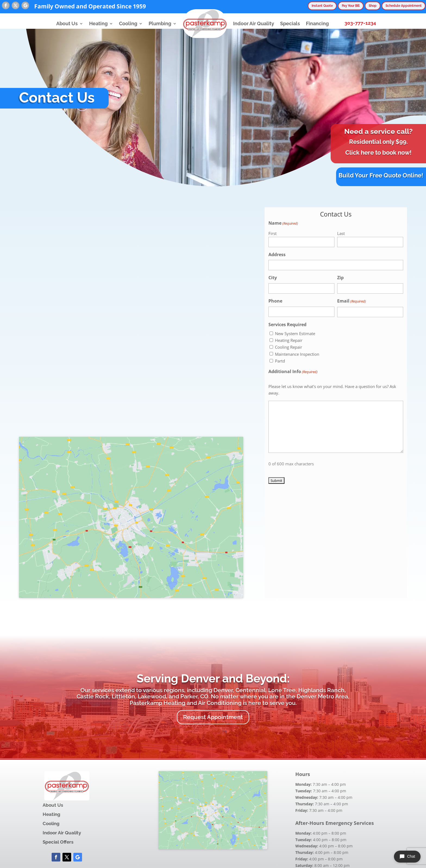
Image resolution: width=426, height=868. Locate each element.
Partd (280, 361)
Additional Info (293, 372)
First (272, 233)
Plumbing (160, 24)
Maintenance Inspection (297, 354)
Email (352, 301)
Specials (290, 24)
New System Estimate (295, 333)
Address (277, 255)
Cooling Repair (289, 347)
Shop (368, 6)
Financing (317, 24)
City (273, 278)
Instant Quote (312, 6)
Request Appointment (213, 717)
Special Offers (58, 842)
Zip (340, 278)
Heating (98, 24)
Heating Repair (289, 340)
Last (341, 233)
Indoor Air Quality (254, 24)
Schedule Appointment (402, 6)
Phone (275, 301)
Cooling (128, 24)
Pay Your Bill (344, 6)
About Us (67, 24)
